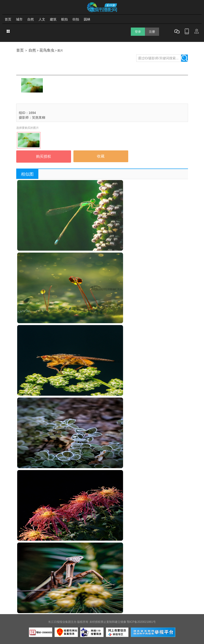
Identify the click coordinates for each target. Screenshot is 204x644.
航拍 (64, 19)
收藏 (101, 156)
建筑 (53, 19)
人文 (42, 19)
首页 (8, 19)
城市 (19, 19)
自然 (31, 19)
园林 (87, 19)
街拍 (76, 19)
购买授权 (44, 156)
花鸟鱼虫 (47, 50)
